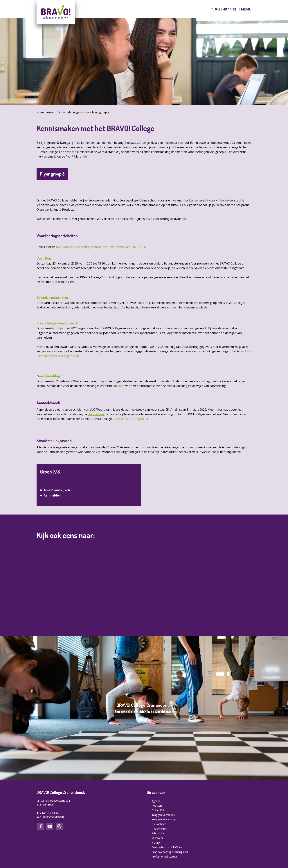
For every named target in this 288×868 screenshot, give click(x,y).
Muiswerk (157, 838)
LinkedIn (50, 826)
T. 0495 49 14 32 (223, 9)
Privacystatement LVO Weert (169, 847)
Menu (246, 9)
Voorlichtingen (72, 112)
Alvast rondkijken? (58, 490)
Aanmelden (52, 495)
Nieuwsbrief (159, 824)
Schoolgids (158, 833)
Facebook (41, 826)
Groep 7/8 (54, 112)
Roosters (157, 806)
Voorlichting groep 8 (97, 112)
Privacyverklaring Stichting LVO (170, 852)
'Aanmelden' (96, 414)
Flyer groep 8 (52, 174)
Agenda (156, 801)
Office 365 (158, 810)
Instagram (59, 826)
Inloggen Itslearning (163, 819)
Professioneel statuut (164, 857)
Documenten (159, 829)
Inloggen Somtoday (163, 815)
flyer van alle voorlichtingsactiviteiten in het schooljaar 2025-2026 (101, 247)
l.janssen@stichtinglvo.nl (130, 419)
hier (55, 282)
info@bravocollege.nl (52, 817)
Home (40, 112)
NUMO (156, 843)
